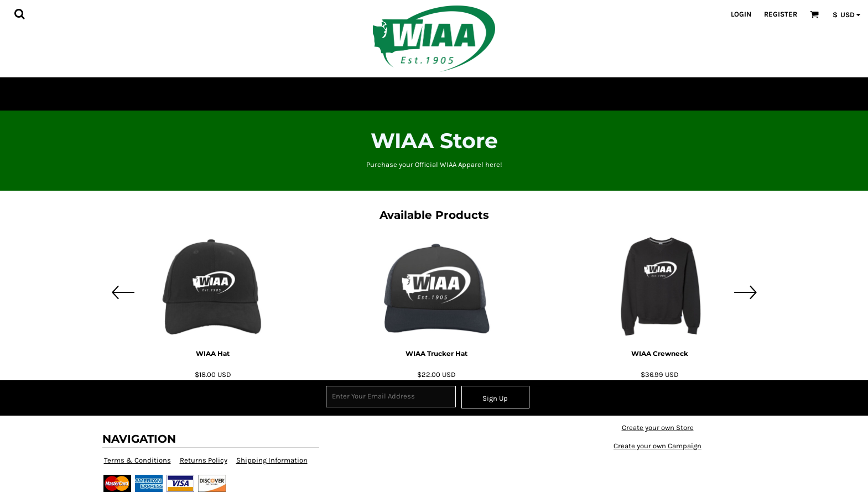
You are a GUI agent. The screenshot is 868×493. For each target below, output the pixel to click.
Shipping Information (272, 460)
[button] (19, 14)
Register (781, 14)
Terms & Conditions (137, 460)
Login (741, 14)
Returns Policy (204, 460)
